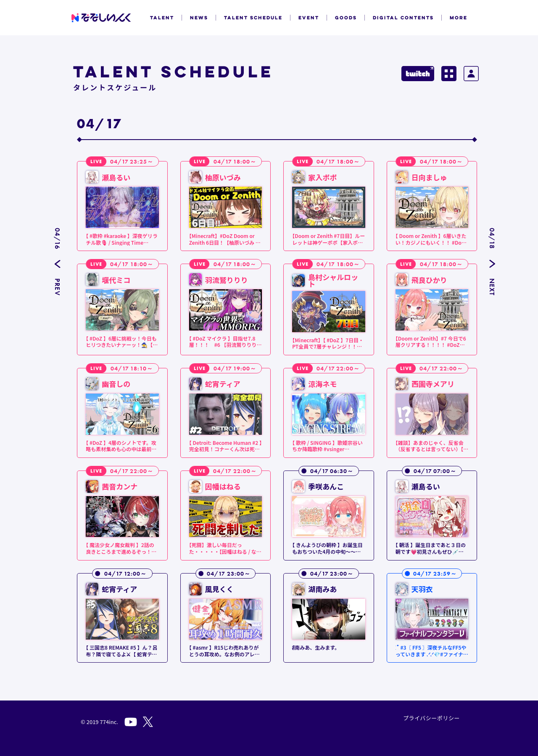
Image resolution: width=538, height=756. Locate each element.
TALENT (162, 18)
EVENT (309, 18)
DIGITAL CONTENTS (403, 18)
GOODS (346, 18)
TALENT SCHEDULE (253, 18)
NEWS (199, 18)
